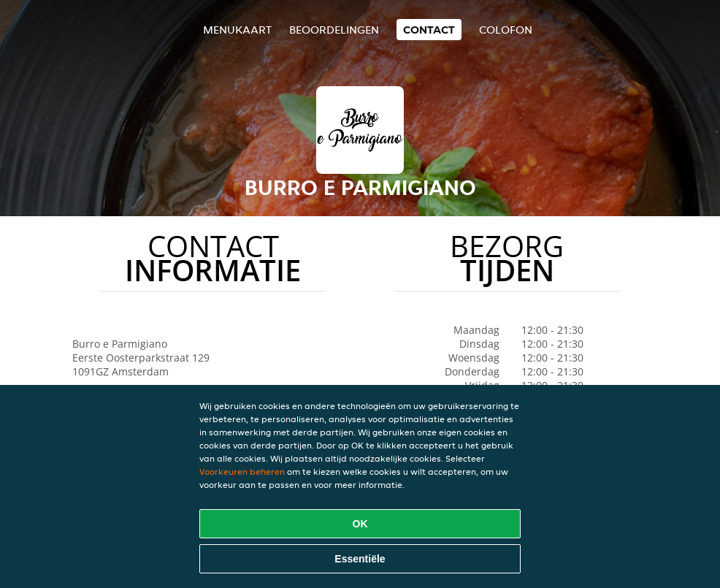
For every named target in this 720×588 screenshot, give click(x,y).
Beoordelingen (334, 30)
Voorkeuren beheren (242, 471)
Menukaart (237, 30)
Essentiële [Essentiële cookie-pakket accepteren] (360, 559)
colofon (506, 30)
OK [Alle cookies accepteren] (360, 524)
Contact (429, 30)
